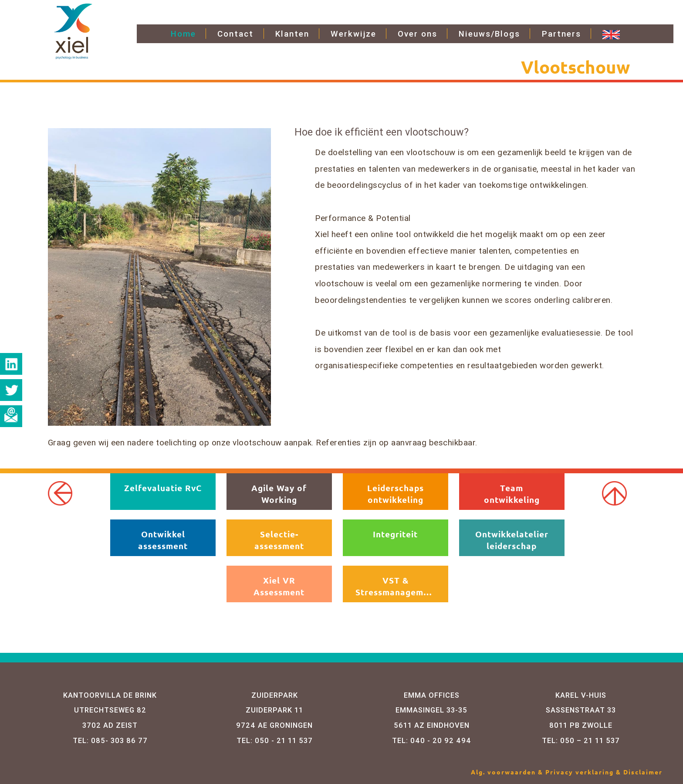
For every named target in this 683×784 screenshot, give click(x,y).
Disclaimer (643, 772)
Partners (561, 34)
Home (183, 34)
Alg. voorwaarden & (508, 772)
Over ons (418, 34)
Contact (235, 34)
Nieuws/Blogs (489, 34)
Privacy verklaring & (584, 772)
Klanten (292, 34)
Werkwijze (353, 34)
